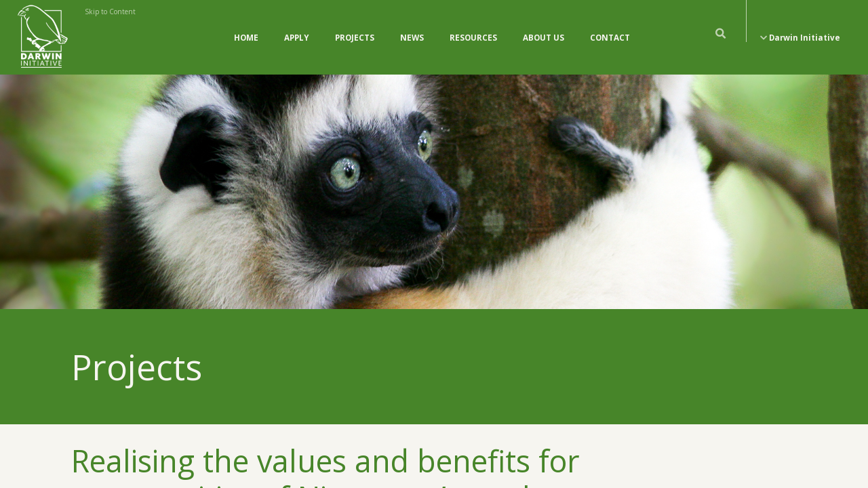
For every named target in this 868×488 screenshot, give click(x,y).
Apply (297, 38)
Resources (473, 38)
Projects (355, 38)
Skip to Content (110, 12)
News (412, 38)
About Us (544, 38)
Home (246, 38)
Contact (610, 38)
